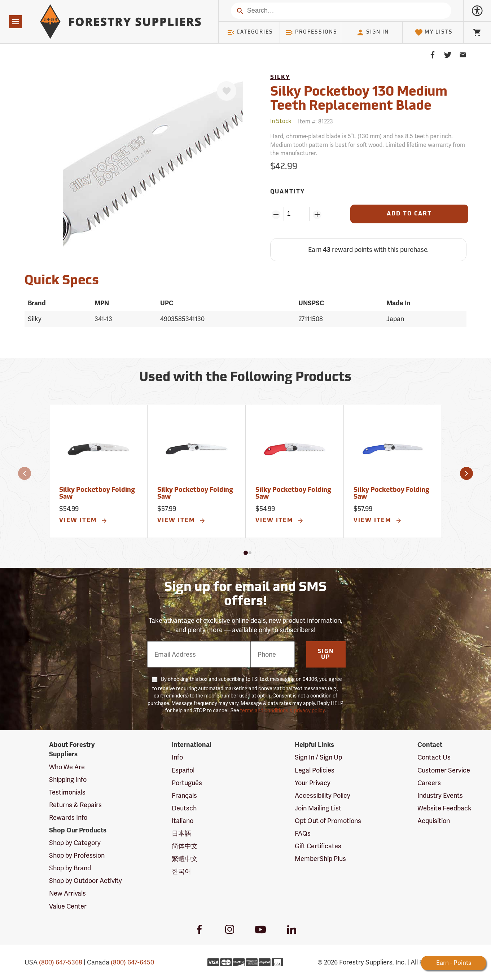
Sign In (373, 32)
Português (187, 783)
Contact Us (434, 757)
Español (183, 770)
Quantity (288, 192)
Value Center (68, 906)
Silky (280, 78)
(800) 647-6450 (132, 962)
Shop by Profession (77, 855)
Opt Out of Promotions (328, 821)
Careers (429, 783)
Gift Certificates (318, 846)
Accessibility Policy (323, 795)
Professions (311, 32)
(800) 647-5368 (61, 962)
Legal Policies (315, 770)
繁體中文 (185, 859)
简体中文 (185, 846)
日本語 (181, 833)
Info (177, 757)
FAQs (303, 833)
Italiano (183, 821)
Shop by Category (75, 843)
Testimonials (67, 792)
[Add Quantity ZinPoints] (317, 215)
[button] (25, 473)
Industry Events (440, 795)
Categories (250, 32)
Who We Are (67, 767)
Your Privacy (313, 783)
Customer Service (444, 770)
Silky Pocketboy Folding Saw (97, 494)
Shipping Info (68, 780)
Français (184, 795)
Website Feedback (444, 808)
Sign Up (326, 655)
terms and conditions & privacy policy (282, 710)
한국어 (181, 871)
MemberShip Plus (320, 859)
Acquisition (434, 821)
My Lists (434, 32)
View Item (83, 521)
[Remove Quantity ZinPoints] (276, 215)
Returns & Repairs (75, 805)
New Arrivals (67, 893)
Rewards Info (68, 817)
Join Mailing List (318, 808)
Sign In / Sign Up (318, 757)
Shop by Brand (70, 868)
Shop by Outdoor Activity (86, 881)
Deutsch (184, 808)
